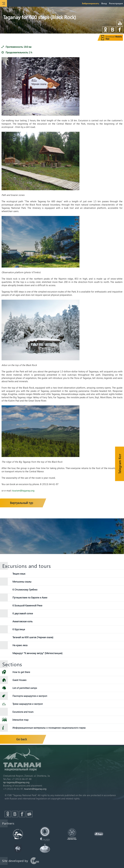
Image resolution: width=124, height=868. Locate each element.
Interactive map (20, 720)
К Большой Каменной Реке (27, 605)
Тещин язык (19, 574)
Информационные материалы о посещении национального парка (49, 728)
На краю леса (20, 645)
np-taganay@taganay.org (16, 782)
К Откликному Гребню (25, 589)
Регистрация (116, 3)
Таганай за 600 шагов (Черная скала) (33, 637)
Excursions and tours (23, 712)
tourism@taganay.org (23, 491)
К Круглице (19, 629)
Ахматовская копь (23, 621)
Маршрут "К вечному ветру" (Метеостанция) (37, 653)
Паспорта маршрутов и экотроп (30, 696)
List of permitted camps (25, 688)
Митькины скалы (22, 581)
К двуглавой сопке (23, 613)
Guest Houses (19, 680)
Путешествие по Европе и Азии (30, 597)
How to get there (21, 672)
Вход (104, 3)
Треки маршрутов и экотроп (28, 704)
